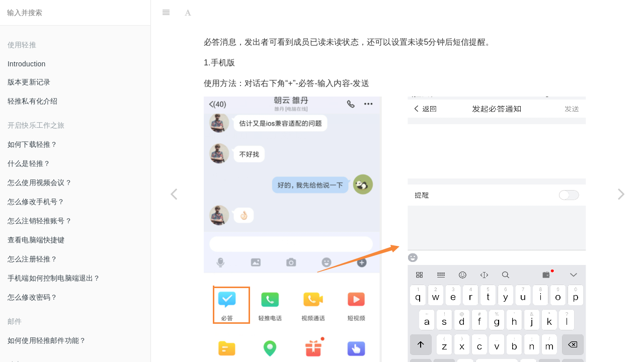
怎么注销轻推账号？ (40, 221)
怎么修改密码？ (32, 297)
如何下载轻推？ (32, 144)
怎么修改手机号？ (36, 202)
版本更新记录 (29, 82)
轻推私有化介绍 (32, 101)
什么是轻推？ (29, 163)
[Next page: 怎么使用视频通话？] (621, 194)
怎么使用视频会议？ (40, 183)
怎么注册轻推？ (32, 259)
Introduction (27, 64)
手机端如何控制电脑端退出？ (54, 278)
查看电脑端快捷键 (36, 240)
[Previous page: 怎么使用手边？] (174, 194)
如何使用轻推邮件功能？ (47, 340)
